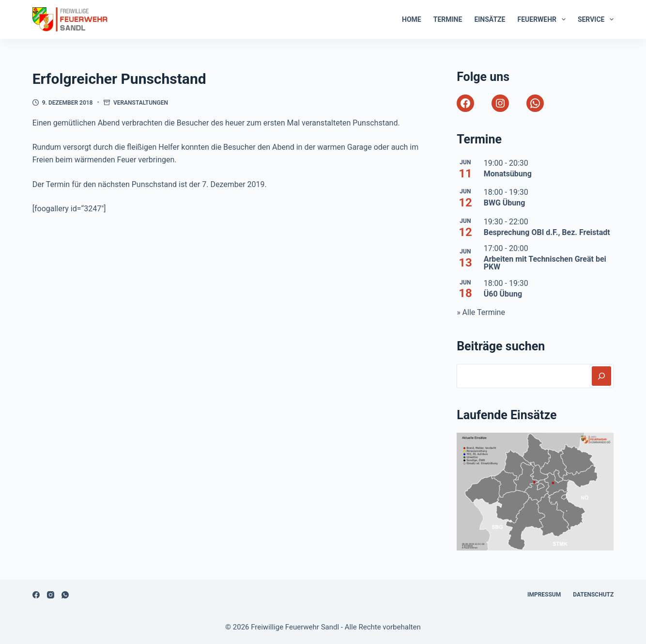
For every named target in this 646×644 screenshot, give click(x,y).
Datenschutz (593, 595)
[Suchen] (601, 376)
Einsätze (490, 19)
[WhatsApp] (65, 595)
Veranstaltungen (141, 103)
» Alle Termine (481, 312)
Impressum (544, 595)
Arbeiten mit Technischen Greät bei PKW (545, 263)
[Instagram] (51, 595)
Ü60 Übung (503, 294)
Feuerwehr (543, 19)
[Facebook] (36, 595)
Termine (448, 19)
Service (596, 19)
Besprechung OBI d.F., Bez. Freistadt (547, 232)
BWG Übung (505, 203)
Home (412, 19)
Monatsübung (508, 174)
